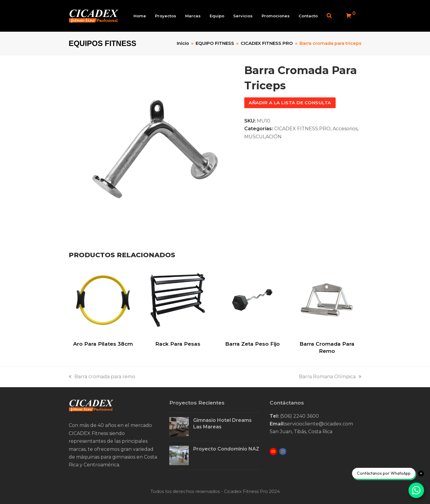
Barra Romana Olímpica (330, 377)
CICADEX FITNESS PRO (302, 129)
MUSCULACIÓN (263, 137)
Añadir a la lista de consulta (290, 103)
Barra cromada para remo (102, 377)
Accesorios (345, 129)
